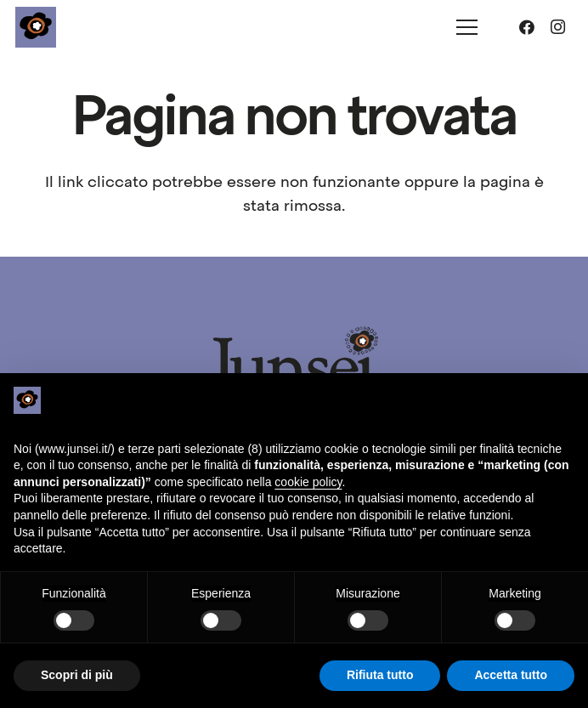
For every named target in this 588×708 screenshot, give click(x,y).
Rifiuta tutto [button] (380, 675)
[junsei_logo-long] (294, 365)
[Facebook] (527, 27)
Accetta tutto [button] (511, 675)
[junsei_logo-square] (36, 27)
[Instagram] (557, 27)
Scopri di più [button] (77, 675)
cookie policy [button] (308, 482)
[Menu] (467, 27)
